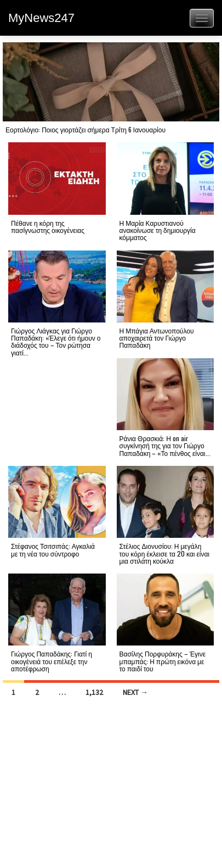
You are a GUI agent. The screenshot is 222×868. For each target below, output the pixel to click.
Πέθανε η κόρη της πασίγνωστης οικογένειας (48, 226)
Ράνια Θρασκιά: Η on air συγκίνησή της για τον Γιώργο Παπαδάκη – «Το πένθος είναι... (165, 445)
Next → (135, 692)
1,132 (94, 692)
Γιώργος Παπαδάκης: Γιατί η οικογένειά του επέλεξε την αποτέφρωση (52, 661)
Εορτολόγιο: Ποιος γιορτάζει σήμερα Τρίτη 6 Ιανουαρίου (86, 129)
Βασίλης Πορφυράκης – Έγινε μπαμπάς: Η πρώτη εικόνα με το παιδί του (163, 661)
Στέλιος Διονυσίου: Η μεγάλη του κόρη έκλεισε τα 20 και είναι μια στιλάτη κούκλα (165, 553)
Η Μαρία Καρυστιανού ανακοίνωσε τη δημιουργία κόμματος (158, 230)
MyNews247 (41, 18)
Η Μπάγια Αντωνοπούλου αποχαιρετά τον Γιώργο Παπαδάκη (157, 338)
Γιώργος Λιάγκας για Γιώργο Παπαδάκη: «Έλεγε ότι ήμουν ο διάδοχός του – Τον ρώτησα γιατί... (56, 341)
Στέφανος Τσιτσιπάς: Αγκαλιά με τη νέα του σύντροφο (53, 549)
